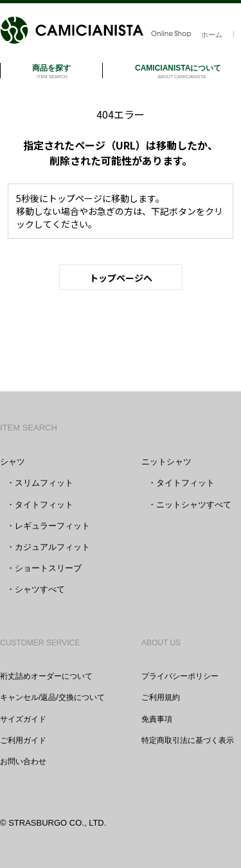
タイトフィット (44, 505)
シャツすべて (40, 589)
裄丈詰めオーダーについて (46, 676)
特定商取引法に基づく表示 (188, 740)
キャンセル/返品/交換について (52, 697)
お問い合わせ (23, 762)
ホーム (212, 35)
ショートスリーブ (48, 568)
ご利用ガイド (23, 740)
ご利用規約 (161, 697)
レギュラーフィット (52, 526)
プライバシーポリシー (180, 676)
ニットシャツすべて (194, 505)
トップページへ (121, 278)
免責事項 (157, 719)
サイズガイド (23, 719)
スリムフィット (44, 483)
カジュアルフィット (52, 547)
